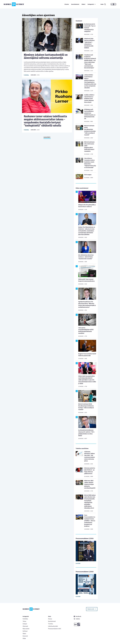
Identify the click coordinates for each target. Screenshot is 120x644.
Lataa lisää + (47, 137)
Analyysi (25, 624)
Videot (83, 4)
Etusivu (67, 4)
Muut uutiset (26, 629)
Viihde (24, 638)
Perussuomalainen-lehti (55, 629)
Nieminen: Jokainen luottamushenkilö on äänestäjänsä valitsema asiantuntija (46, 56)
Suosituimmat (75, 4)
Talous (24, 621)
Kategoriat (92, 4)
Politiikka (26, 75)
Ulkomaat (25, 626)
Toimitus (51, 624)
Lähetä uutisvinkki (53, 626)
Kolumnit (25, 636)
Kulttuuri (25, 631)
